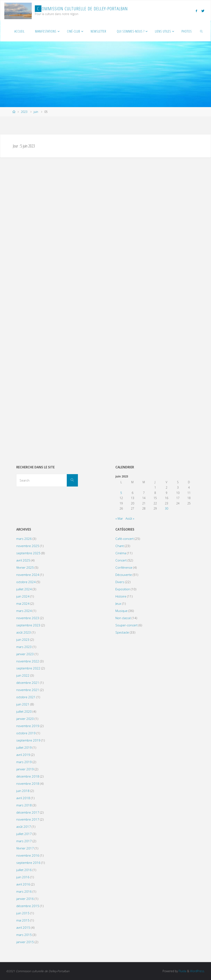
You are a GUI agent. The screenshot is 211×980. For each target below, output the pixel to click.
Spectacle (122, 632)
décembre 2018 (28, 776)
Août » (130, 518)
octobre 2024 (26, 582)
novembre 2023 (28, 618)
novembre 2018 (28, 784)
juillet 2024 (24, 589)
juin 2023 (23, 640)
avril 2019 (23, 755)
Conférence (124, 567)
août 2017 (24, 827)
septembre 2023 (28, 625)
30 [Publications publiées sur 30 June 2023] (166, 508)
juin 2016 (23, 877)
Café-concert (125, 539)
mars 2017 (24, 841)
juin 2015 (23, 913)
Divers (120, 582)
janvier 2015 (25, 942)
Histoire (121, 596)
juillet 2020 (24, 711)
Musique (121, 611)
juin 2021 (23, 704)
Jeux (118, 603)
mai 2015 (23, 920)
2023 (24, 112)
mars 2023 (24, 647)
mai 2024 (23, 603)
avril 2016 (23, 884)
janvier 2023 (25, 654)
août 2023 (24, 632)
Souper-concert (127, 625)
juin (36, 112)
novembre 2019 (28, 726)
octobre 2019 (26, 733)
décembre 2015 (28, 906)
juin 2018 (23, 791)
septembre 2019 (28, 740)
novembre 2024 (28, 575)
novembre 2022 (28, 661)
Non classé (123, 618)
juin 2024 (23, 596)
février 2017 (25, 848)
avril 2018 (23, 798)
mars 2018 (24, 805)
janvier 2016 (25, 899)
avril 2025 (23, 560)
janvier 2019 (25, 769)
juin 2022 (23, 675)
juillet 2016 (24, 870)
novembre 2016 (28, 855)
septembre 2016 (28, 863)
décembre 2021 (28, 683)
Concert (121, 560)
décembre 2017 (28, 812)
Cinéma (121, 553)
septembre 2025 (28, 553)
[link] (202, 31)
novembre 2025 (28, 546)
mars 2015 (24, 935)
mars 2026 (24, 539)
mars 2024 (24, 611)
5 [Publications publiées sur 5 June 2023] (121, 493)
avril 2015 (23, 927)
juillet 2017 (24, 834)
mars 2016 (24, 891)
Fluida (182, 971)
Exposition (123, 589)
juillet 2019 (24, 747)
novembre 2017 (28, 819)
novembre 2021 (28, 690)
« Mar (119, 518)
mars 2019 (24, 762)
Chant (120, 546)
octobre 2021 (26, 697)
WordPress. (197, 971)
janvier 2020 (25, 719)
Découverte (124, 575)
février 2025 (25, 567)
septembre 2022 (28, 668)
